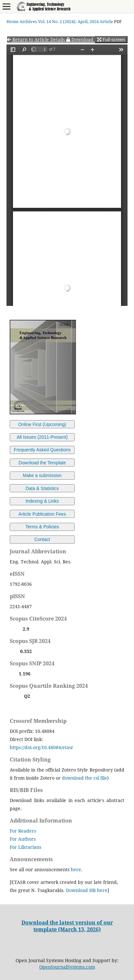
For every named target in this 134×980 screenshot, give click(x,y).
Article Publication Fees (42, 514)
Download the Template (42, 463)
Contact (42, 539)
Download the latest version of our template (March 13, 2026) (67, 926)
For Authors (23, 839)
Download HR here (87, 890)
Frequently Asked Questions (42, 450)
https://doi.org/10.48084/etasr (42, 747)
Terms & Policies (42, 527)
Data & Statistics (42, 488)
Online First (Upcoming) (42, 424)
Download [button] (80, 39)
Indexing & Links (42, 501)
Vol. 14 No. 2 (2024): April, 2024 (68, 21)
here (76, 869)
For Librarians (25, 847)
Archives (28, 21)
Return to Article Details (37, 39)
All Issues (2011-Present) (42, 437)
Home (12, 21)
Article (106, 21)
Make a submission (42, 475)
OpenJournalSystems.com (67, 967)
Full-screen (111, 40)
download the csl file (85, 778)
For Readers (23, 831)
